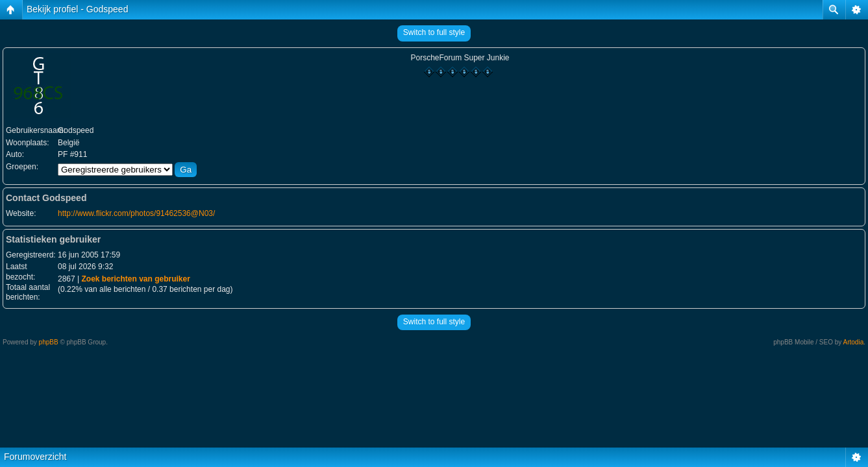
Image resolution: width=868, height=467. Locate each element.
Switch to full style (434, 32)
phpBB (49, 342)
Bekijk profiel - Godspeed (77, 9)
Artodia (854, 342)
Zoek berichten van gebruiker (135, 279)
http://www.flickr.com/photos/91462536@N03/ (136, 213)
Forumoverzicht (35, 457)
